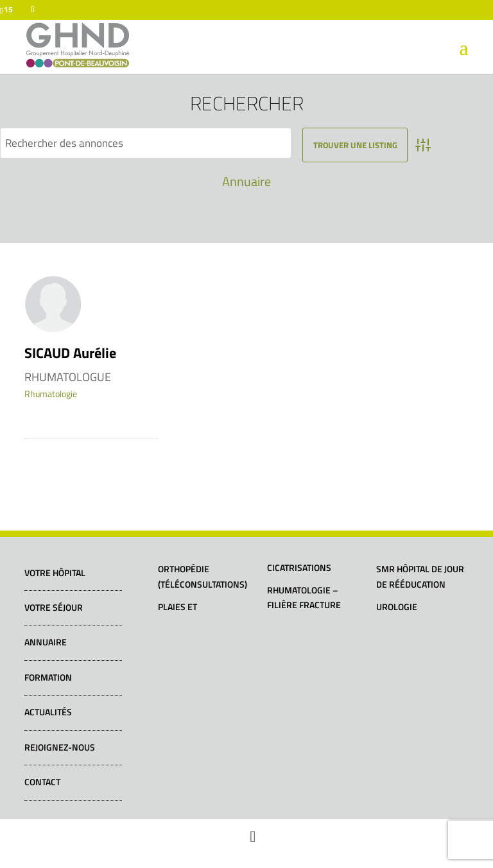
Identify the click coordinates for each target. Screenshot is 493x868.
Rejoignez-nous (60, 747)
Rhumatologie (51, 394)
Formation (48, 677)
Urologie (397, 607)
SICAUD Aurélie (70, 353)
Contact (42, 782)
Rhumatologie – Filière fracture (304, 598)
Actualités (48, 712)
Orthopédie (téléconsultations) (203, 576)
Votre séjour (54, 607)
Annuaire (246, 182)
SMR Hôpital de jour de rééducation (420, 576)
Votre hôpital (55, 573)
